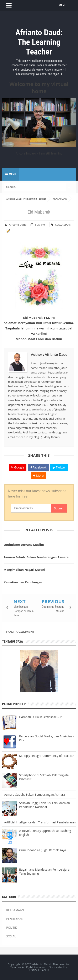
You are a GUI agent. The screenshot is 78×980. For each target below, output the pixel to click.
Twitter (59, 467)
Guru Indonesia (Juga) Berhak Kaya (43, 850)
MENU (63, 5)
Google (18, 467)
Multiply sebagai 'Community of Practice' (47, 756)
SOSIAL (11, 936)
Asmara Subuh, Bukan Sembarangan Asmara (36, 557)
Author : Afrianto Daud (49, 355)
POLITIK (12, 927)
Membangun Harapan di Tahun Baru (24, 611)
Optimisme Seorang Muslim (24, 545)
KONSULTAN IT (39, 970)
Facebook (38, 467)
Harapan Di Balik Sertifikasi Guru (41, 717)
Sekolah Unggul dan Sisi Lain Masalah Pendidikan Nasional (45, 805)
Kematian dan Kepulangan (23, 582)
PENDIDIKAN (15, 919)
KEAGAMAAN (61, 225)
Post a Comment (20, 632)
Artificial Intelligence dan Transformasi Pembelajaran (40, 822)
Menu (11, 174)
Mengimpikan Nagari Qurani (24, 570)
